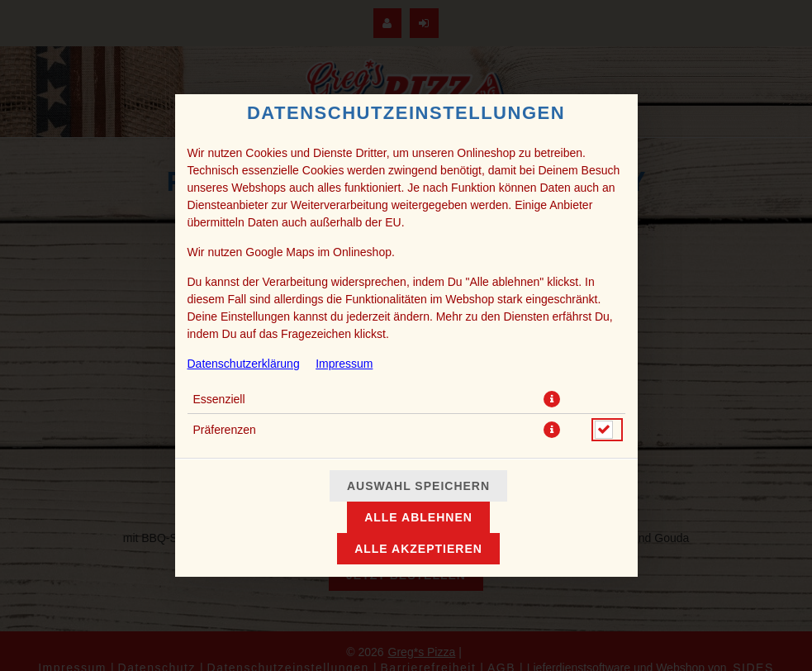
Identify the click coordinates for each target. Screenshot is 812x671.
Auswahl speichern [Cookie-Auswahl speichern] (418, 486)
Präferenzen (225, 430)
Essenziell (219, 399)
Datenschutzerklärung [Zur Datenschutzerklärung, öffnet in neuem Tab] (244, 364)
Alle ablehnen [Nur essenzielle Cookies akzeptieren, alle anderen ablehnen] (418, 517)
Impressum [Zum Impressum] (344, 364)
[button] (552, 399)
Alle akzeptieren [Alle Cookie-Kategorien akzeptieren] (418, 549)
